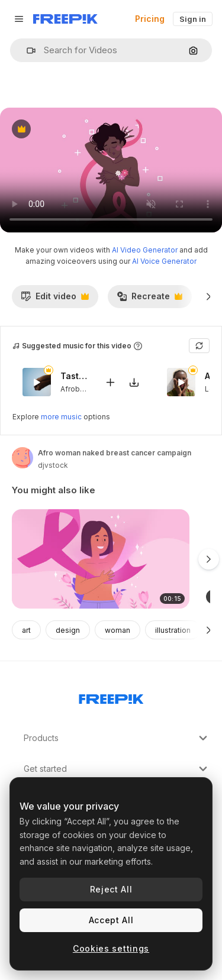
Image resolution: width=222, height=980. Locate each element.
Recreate (149, 299)
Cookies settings (111, 948)
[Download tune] (134, 382)
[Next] (209, 296)
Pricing (150, 19)
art (26, 630)
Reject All (111, 889)
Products (117, 738)
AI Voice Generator (164, 261)
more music (61, 417)
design (68, 630)
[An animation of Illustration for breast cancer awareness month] (101, 559)
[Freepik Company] (111, 697)
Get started (117, 769)
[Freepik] (65, 19)
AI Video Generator (145, 250)
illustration (173, 630)
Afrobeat (76, 389)
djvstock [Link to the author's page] (53, 465)
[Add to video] (110, 382)
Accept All (111, 920)
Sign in (193, 19)
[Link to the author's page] (22, 458)
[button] (26, 51)
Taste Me (75, 376)
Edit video (55, 299)
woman (118, 630)
